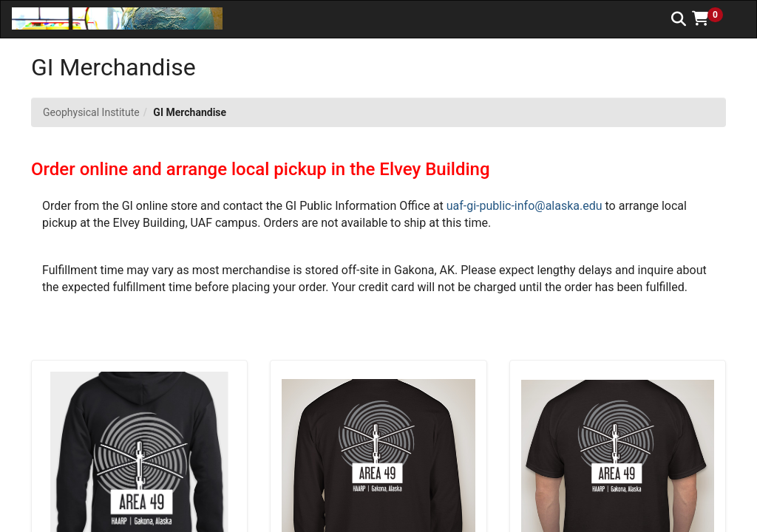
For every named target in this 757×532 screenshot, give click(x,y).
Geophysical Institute (91, 112)
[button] (713, 18)
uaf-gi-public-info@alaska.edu (525, 206)
